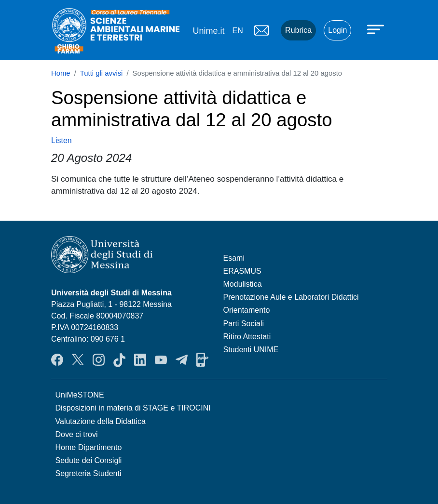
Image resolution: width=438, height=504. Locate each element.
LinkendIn (140, 360)
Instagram (99, 360)
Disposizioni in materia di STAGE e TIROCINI (133, 408)
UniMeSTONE (80, 395)
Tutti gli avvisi (102, 73)
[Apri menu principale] (377, 29)
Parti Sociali (244, 324)
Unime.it (208, 31)
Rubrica (298, 30)
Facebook (57, 360)
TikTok (119, 360)
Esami (234, 258)
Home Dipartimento (89, 447)
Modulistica (243, 284)
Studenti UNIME (251, 350)
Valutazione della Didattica (101, 421)
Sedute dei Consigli (89, 460)
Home (61, 73)
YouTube (161, 360)
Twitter (78, 360)
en (237, 31)
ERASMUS (242, 271)
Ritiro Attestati (247, 337)
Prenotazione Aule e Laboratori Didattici (291, 297)
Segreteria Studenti (89, 473)
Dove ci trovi (77, 434)
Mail (261, 30)
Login (337, 30)
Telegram (182, 360)
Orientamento (247, 310)
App (202, 360)
